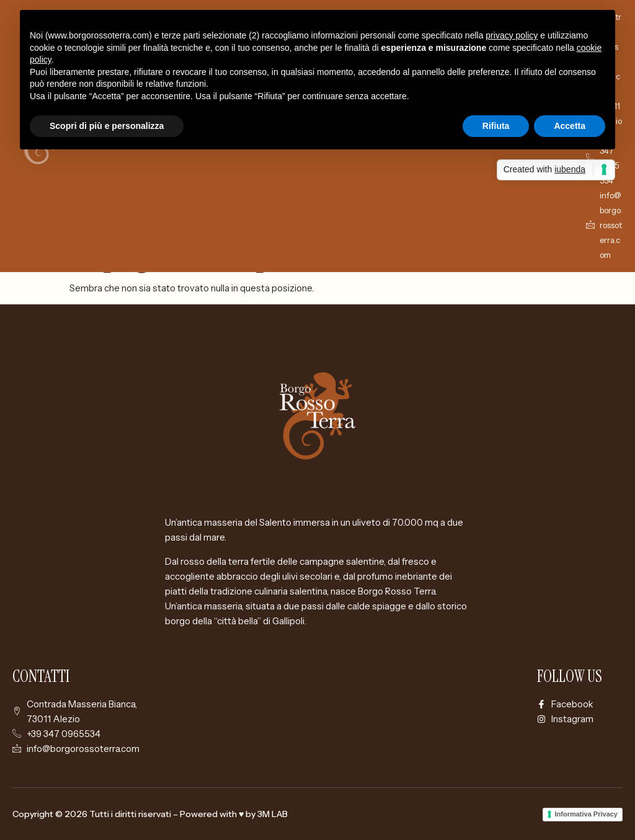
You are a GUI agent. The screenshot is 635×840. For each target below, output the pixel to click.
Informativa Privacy (587, 814)
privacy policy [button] (512, 35)
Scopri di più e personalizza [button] (107, 126)
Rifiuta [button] (496, 126)
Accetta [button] (570, 126)
